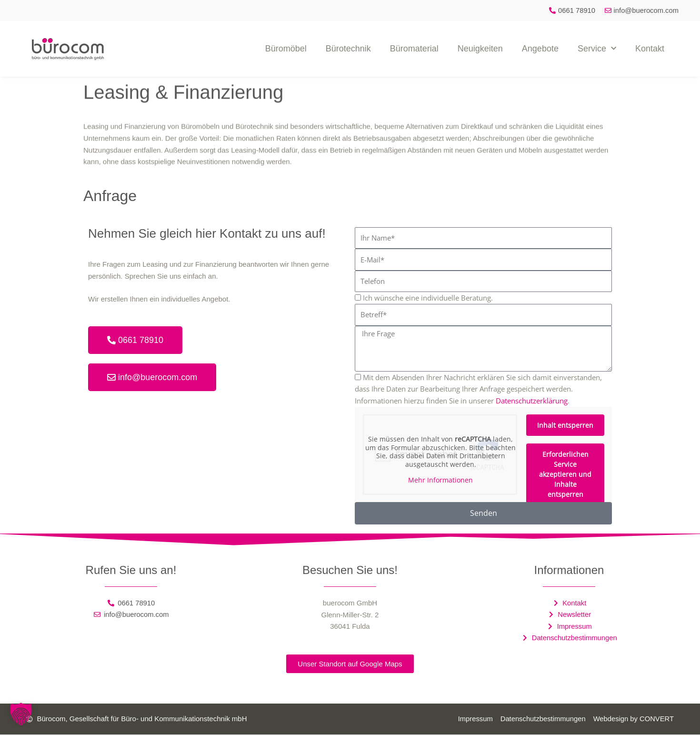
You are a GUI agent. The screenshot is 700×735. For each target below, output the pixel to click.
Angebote (540, 49)
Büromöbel (286, 49)
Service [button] (597, 49)
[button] (21, 714)
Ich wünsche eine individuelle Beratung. (428, 298)
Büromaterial (414, 49)
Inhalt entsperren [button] (565, 425)
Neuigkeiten (480, 49)
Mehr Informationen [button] (440, 480)
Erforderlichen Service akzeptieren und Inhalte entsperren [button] (565, 474)
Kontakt (650, 49)
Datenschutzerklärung (532, 401)
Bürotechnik (348, 49)
